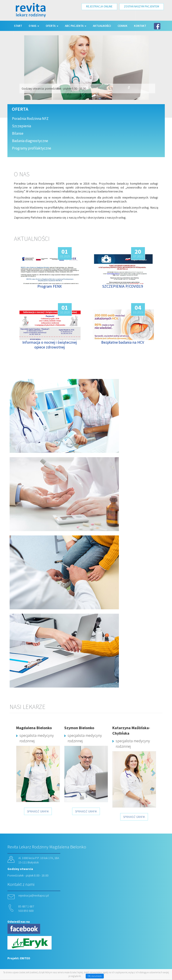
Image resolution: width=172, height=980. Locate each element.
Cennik (122, 26)
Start (18, 26)
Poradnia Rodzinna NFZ (30, 119)
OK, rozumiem (95, 976)
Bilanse (18, 133)
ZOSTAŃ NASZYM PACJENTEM (142, 6)
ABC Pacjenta (76, 26)
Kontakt (140, 26)
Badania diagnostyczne (30, 141)
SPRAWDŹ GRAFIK (38, 811)
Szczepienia (22, 126)
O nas (34, 26)
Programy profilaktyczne (32, 148)
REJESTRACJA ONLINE (99, 6)
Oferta (52, 26)
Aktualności (102, 26)
